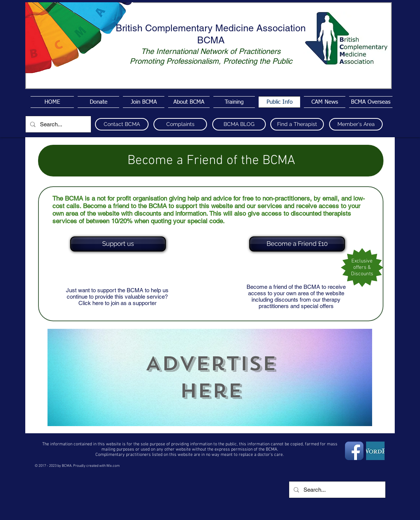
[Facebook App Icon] (354, 451)
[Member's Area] (356, 124)
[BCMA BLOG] (239, 124)
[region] (210, 377)
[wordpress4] (375, 451)
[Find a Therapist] (297, 124)
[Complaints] (180, 124)
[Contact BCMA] (122, 124)
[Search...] (57, 124)
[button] (296, 244)
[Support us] (118, 244)
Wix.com (113, 466)
